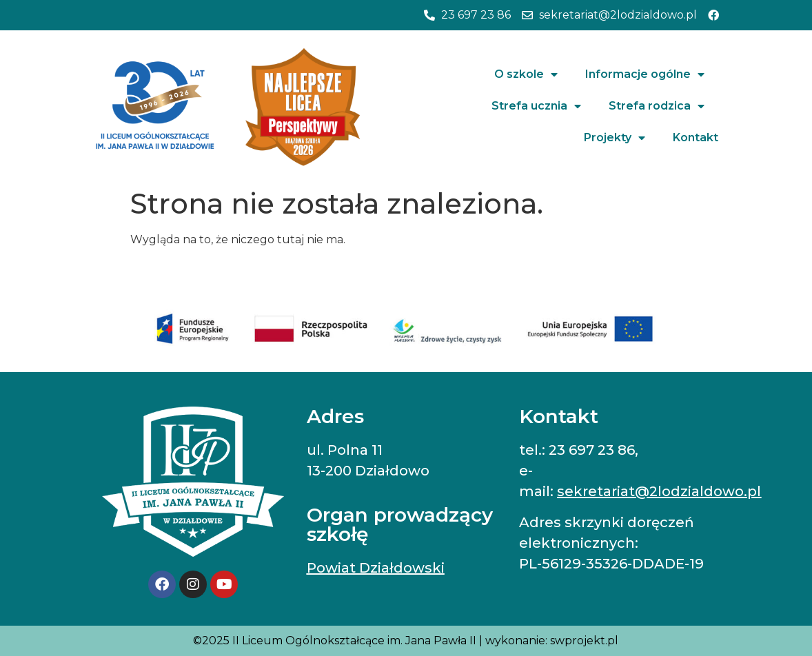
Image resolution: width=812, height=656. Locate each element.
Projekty (615, 138)
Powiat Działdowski (376, 568)
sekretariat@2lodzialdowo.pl (659, 491)
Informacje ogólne (645, 74)
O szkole (526, 74)
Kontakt (696, 137)
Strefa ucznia (536, 106)
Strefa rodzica (657, 106)
